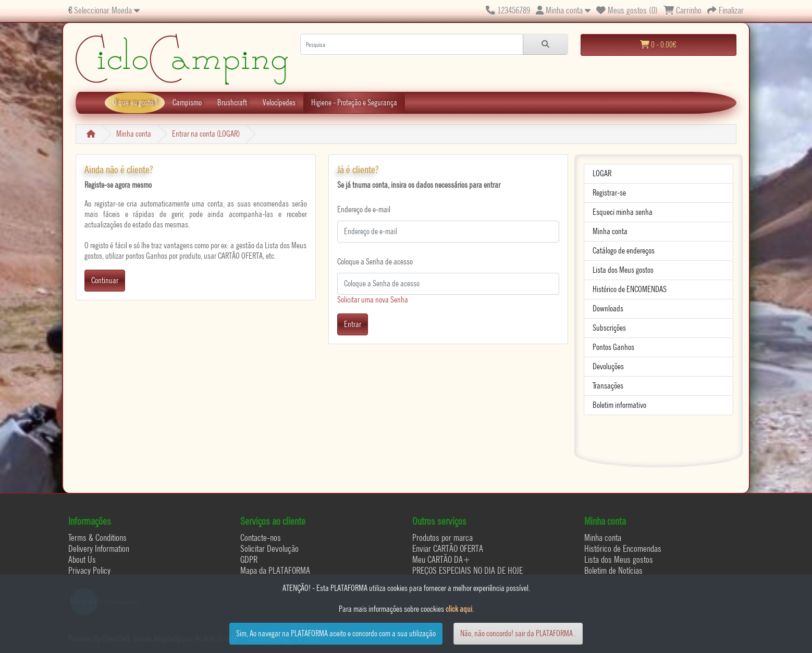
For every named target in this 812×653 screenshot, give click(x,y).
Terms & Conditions (97, 537)
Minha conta (134, 134)
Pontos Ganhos (613, 347)
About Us (82, 559)
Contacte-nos (261, 537)
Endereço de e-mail (364, 209)
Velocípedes (279, 102)
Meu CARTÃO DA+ (441, 559)
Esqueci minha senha (623, 212)
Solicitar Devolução (269, 548)
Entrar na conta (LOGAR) (206, 134)
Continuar (105, 280)
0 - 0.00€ (658, 45)
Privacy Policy (89, 570)
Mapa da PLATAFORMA (275, 570)
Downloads (608, 309)
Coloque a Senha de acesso (375, 262)
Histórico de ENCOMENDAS (630, 289)
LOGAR (602, 173)
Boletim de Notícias (613, 570)
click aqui (459, 609)
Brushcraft (232, 102)
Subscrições (609, 328)
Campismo (187, 102)
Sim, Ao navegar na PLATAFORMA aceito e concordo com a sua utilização (336, 633)
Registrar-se (609, 193)
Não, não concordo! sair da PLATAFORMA (516, 633)
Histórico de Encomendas (623, 548)
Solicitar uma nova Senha (373, 300)
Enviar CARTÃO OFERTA (448, 548)
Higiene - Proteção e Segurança (354, 102)
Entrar (353, 324)
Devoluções (608, 366)
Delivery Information (99, 548)
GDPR (249, 559)
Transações (608, 386)
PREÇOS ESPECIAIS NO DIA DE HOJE (467, 570)
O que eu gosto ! (135, 102)
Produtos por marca (442, 537)
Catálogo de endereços (624, 251)
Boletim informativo (619, 405)
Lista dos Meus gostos (623, 270)
